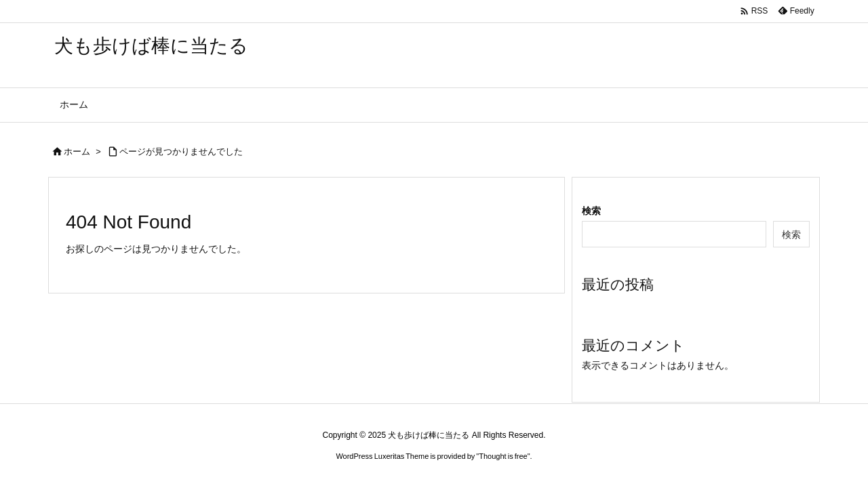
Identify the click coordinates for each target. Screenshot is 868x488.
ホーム (77, 151)
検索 (591, 211)
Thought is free (503, 456)
